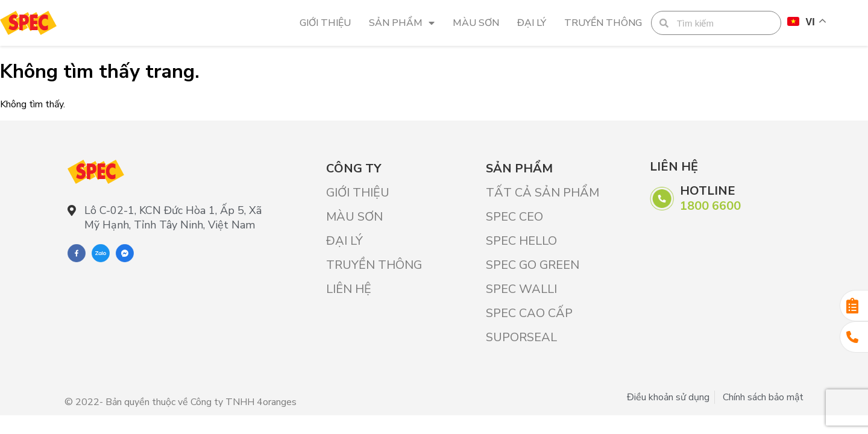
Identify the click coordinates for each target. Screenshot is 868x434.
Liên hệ (349, 289)
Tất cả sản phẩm (542, 193)
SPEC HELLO (521, 241)
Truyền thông (603, 23)
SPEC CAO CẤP (529, 313)
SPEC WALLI (521, 289)
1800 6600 (710, 206)
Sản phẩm (402, 23)
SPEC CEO (514, 217)
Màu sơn (476, 23)
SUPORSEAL (521, 337)
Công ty (354, 168)
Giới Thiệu (325, 23)
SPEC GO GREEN (533, 265)
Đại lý (532, 23)
